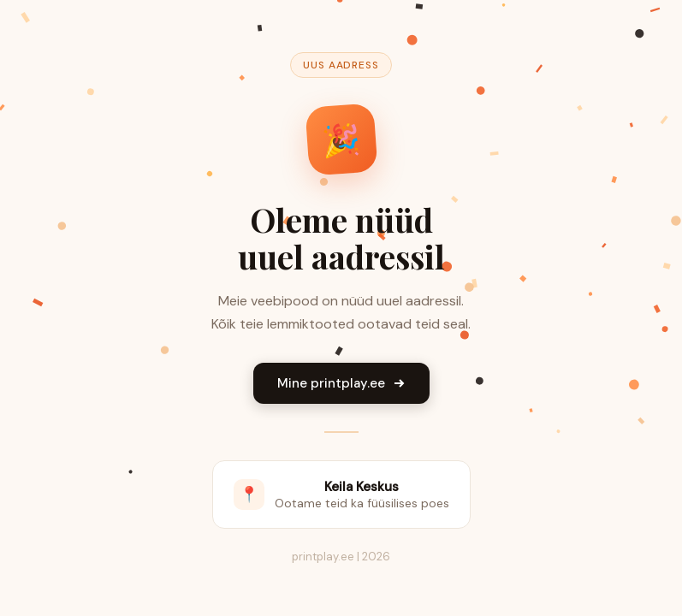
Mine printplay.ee (341, 383)
